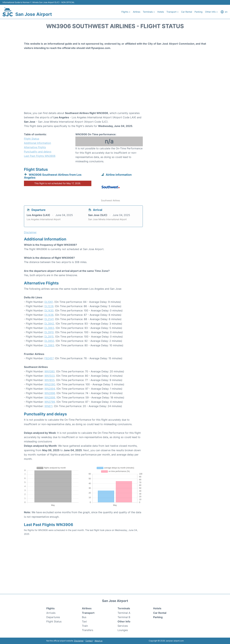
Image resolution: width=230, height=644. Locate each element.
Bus (84, 617)
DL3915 (49, 337)
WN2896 (50, 393)
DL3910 (49, 332)
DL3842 (49, 324)
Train (85, 626)
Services (123, 626)
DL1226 (49, 306)
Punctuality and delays (38, 152)
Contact (89, 641)
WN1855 (50, 380)
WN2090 (50, 384)
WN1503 (50, 376)
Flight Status (32, 139)
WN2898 (50, 397)
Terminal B (124, 617)
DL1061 (49, 302)
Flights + (126, 12)
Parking (199, 12)
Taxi (84, 621)
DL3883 (49, 328)
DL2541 (49, 319)
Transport (88, 613)
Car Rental (187, 12)
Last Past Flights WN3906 (40, 156)
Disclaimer (79, 641)
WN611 (48, 406)
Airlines (137, 12)
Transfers (88, 630)
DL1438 (49, 315)
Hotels (161, 12)
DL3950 (49, 341)
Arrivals (51, 613)
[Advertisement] (115, 85)
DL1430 (49, 310)
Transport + (172, 12)
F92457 (49, 358)
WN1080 (50, 371)
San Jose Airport (34, 14)
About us (98, 641)
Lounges (123, 630)
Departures (53, 617)
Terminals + (149, 12)
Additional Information (37, 143)
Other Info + (211, 12)
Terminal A (124, 613)
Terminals (124, 608)
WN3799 (50, 402)
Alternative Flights (35, 147)
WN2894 (50, 389)
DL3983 (49, 345)
